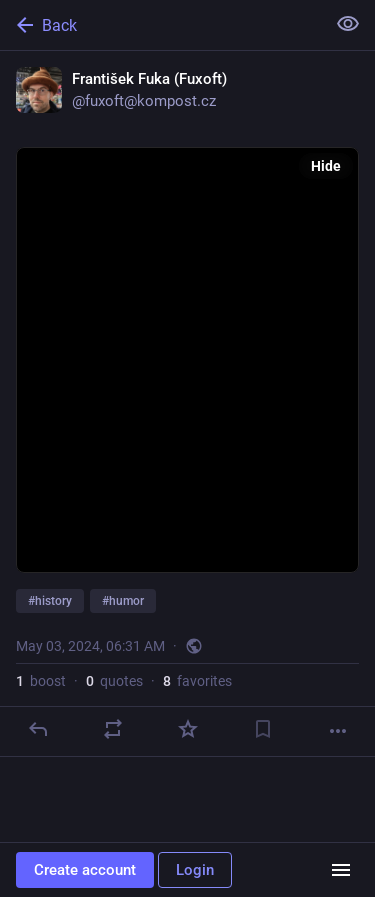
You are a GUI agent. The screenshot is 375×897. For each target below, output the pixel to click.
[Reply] (38, 729)
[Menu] (341, 870)
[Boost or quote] (113, 729)
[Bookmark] (263, 729)
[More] (338, 731)
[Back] (160, 25)
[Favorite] (188, 729)
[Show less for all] (348, 24)
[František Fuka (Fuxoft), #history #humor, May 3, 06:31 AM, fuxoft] (187, 404)
